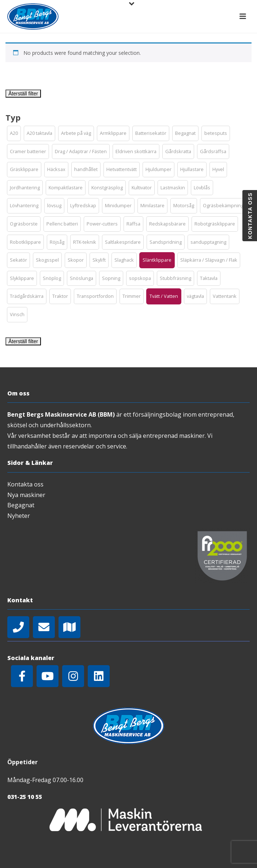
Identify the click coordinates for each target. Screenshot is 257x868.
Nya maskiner (26, 495)
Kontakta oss (25, 484)
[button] (14, 133)
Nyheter (19, 516)
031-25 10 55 (25, 797)
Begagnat (21, 505)
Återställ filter (23, 94)
